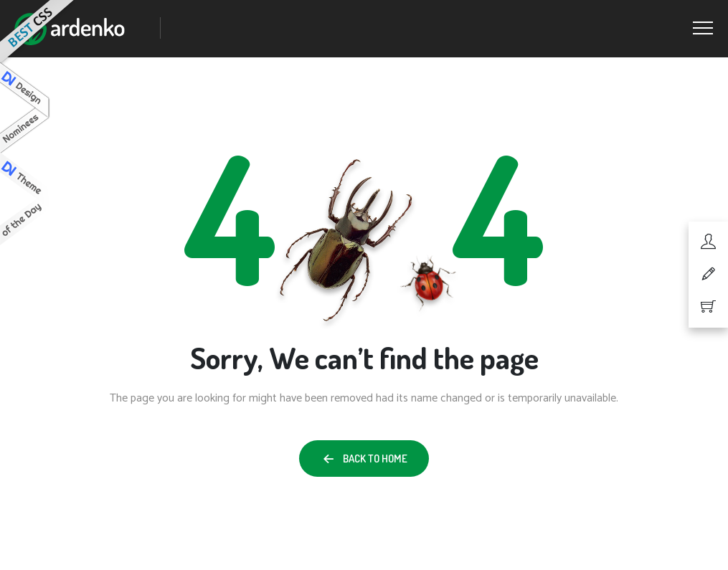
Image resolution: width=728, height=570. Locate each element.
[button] (364, 459)
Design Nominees (25, 108)
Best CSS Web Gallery (38, 33)
